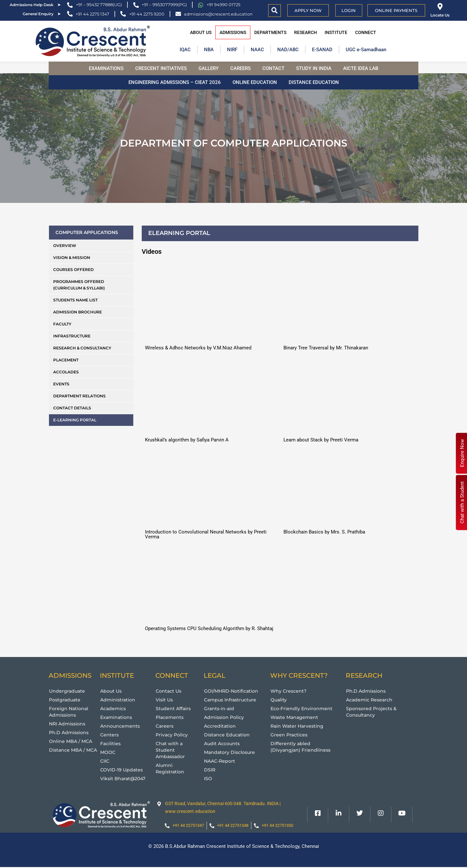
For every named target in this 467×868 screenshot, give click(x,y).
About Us (201, 32)
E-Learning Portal (75, 420)
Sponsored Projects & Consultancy (372, 712)
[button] (275, 11)
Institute (336, 32)
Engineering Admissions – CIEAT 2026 (175, 82)
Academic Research (371, 700)
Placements (170, 717)
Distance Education (314, 82)
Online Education (255, 82)
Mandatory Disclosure (231, 752)
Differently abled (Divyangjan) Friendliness (301, 747)
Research (305, 32)
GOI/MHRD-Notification (233, 691)
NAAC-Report (221, 761)
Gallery (209, 68)
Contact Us (169, 691)
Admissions (233, 32)
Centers (110, 735)
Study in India (314, 68)
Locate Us (440, 15)
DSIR (210, 770)
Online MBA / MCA (72, 741)
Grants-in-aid (220, 708)
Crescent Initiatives (161, 68)
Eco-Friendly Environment (303, 708)
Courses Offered (73, 270)
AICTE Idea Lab (361, 68)
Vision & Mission (72, 258)
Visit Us (165, 700)
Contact (273, 68)
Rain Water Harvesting (298, 726)
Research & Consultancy (82, 348)
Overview (65, 246)
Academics (114, 708)
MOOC (108, 752)
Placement (66, 360)
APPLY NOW (308, 10)
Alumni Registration (171, 768)
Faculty (62, 324)
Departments (270, 32)
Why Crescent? (289, 691)
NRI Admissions (69, 724)
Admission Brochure (78, 312)
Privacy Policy (173, 735)
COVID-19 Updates (123, 770)
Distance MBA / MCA (74, 750)
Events (61, 384)
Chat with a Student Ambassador (171, 750)
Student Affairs (174, 708)
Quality (279, 700)
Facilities (111, 743)
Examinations (106, 68)
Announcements (121, 726)
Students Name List (75, 300)
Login (349, 10)
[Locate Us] (440, 7)
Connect (366, 32)
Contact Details (72, 408)
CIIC (105, 761)
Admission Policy (225, 717)
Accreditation (221, 726)
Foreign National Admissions (70, 712)
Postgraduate (66, 700)
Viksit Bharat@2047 (124, 778)
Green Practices (290, 735)
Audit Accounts (223, 743)
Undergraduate (68, 691)
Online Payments (396, 10)
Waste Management (295, 717)
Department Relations (79, 396)
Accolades (66, 372)
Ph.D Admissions (70, 732)
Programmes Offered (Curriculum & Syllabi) (79, 285)
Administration (119, 700)
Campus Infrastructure (232, 700)
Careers (240, 68)
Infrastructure (72, 336)
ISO (208, 778)
